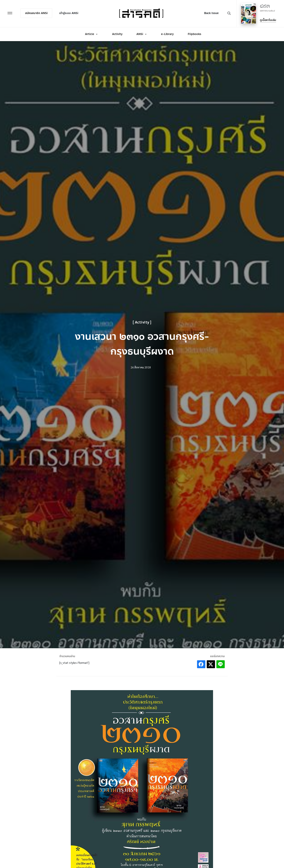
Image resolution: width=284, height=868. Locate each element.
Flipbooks (194, 34)
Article (92, 34)
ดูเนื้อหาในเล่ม (268, 20)
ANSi (142, 34)
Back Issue (211, 13)
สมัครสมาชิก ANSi (36, 13)
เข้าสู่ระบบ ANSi (69, 13)
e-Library (167, 34)
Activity (117, 34)
